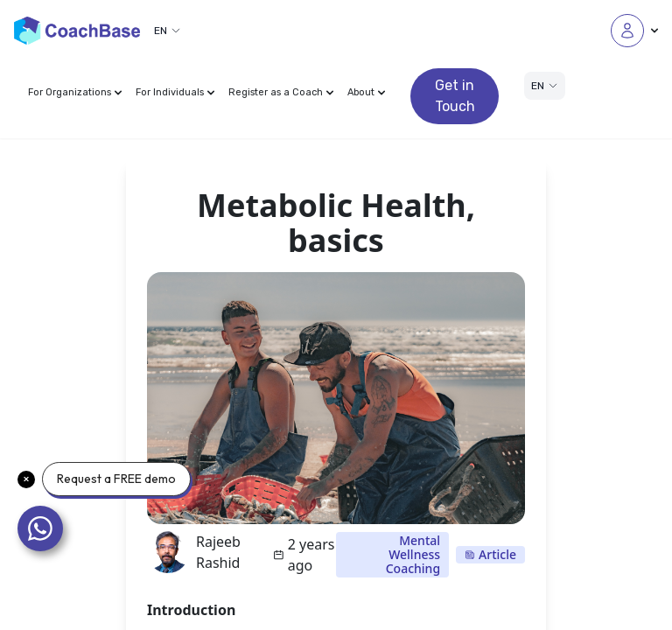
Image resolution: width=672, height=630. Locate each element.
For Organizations (75, 92)
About (366, 92)
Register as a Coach (281, 92)
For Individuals (175, 92)
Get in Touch (455, 96)
